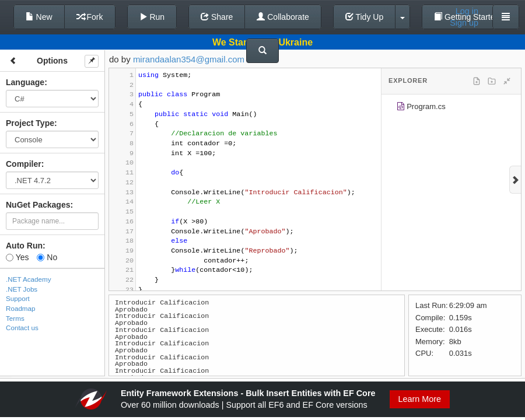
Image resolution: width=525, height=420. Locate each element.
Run (152, 17)
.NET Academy (29, 279)
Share (217, 17)
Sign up (464, 23)
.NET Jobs (22, 289)
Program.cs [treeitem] (421, 108)
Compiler (24, 164)
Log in (467, 11)
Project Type (30, 123)
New (39, 17)
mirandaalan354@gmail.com (189, 59)
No (47, 257)
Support (18, 298)
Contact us (22, 328)
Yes (17, 257)
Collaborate (283, 17)
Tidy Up (364, 17)
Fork (90, 17)
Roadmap (21, 308)
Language (25, 82)
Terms (15, 318)
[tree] (451, 108)
